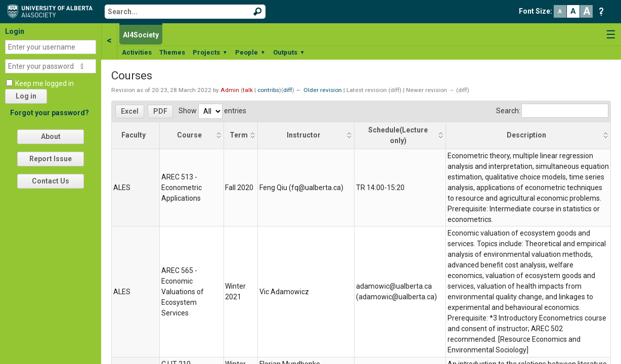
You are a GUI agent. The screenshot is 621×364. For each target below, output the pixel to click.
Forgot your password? (50, 113)
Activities (137, 52)
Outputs (289, 52)
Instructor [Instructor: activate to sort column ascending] (304, 135)
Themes (172, 52)
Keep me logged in (45, 83)
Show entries (212, 111)
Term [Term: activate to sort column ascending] (239, 135)
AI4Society (141, 35)
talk (248, 90)
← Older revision (319, 90)
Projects (210, 52)
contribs (268, 90)
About (51, 136)
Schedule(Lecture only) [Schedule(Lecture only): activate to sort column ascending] (398, 135)
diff (288, 90)
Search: (552, 111)
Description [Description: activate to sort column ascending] (526, 135)
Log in (26, 96)
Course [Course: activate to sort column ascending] (189, 135)
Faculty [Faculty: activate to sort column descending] (134, 135)
